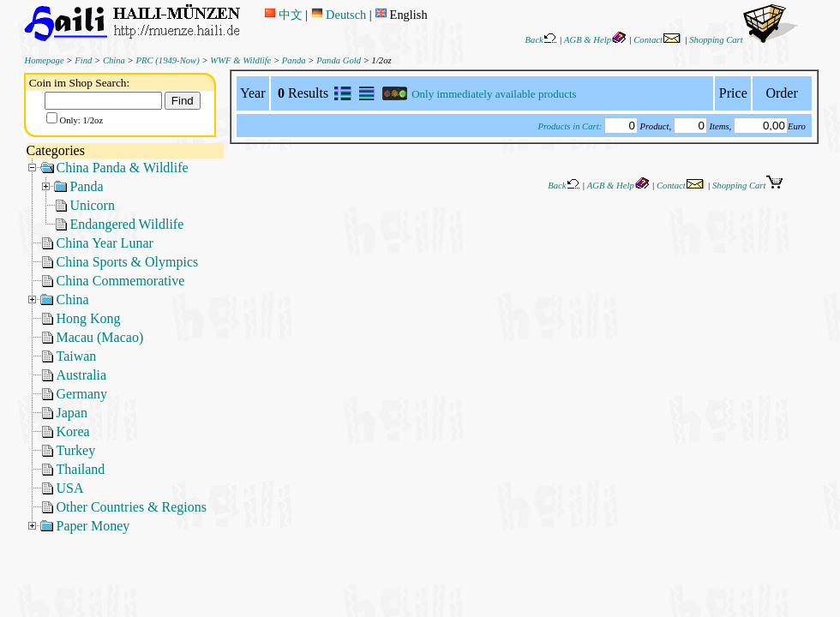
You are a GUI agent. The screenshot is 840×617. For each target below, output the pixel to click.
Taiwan (77, 356)
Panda (294, 60)
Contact (658, 40)
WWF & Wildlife (240, 60)
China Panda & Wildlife (123, 168)
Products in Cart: (570, 126)
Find (83, 60)
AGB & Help (595, 40)
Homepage (45, 60)
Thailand (81, 469)
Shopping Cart (744, 40)
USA (70, 488)
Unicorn (93, 205)
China (114, 60)
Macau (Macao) (100, 337)
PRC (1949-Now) (167, 60)
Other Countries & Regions (132, 507)
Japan (72, 413)
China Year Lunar (105, 243)
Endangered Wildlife (127, 224)
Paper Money (93, 526)
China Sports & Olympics (128, 262)
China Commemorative (121, 281)
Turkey (76, 450)
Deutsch (339, 15)
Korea (73, 431)
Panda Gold (339, 60)
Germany (82, 394)
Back (541, 40)
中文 (283, 15)
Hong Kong (89, 318)
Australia (82, 375)
